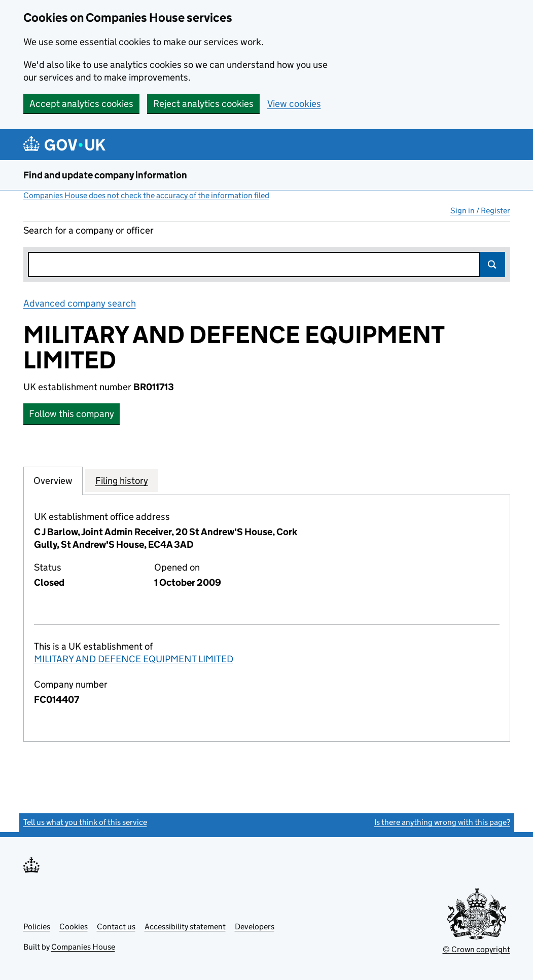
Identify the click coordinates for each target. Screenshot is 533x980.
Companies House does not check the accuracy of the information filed (146, 195)
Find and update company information (105, 175)
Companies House (83, 947)
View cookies (294, 104)
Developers (255, 927)
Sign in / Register (480, 211)
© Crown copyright (476, 949)
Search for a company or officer (88, 230)
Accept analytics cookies (81, 104)
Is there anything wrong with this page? (442, 822)
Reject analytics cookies (203, 104)
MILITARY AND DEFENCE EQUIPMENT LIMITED (134, 659)
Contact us (116, 927)
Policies (37, 927)
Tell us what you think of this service (85, 822)
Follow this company (72, 414)
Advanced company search (80, 303)
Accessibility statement (185, 927)
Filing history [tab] (122, 480)
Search (492, 265)
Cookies (74, 927)
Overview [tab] (53, 480)
